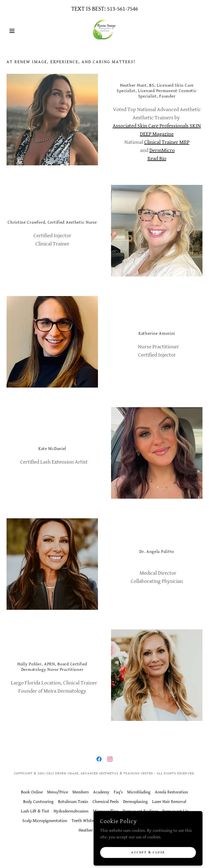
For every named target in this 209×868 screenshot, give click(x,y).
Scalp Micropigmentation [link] (45, 821)
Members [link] (81, 792)
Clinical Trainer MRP (167, 142)
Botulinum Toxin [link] (73, 802)
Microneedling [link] (106, 811)
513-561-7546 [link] (122, 9)
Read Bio (157, 159)
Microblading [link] (139, 792)
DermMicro (162, 150)
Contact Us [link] (177, 821)
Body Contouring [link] (38, 802)
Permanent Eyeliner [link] (140, 811)
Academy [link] (101, 792)
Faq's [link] (118, 792)
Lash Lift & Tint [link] (35, 811)
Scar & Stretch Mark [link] (125, 821)
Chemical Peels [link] (106, 802)
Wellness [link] (155, 821)
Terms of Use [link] (119, 830)
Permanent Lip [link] (175, 811)
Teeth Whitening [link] (87, 821)
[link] (104, 31)
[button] (21, 31)
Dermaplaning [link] (135, 802)
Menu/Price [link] (58, 792)
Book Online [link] (32, 792)
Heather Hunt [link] (91, 830)
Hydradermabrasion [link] (71, 811)
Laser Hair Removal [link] (169, 802)
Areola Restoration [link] (171, 792)
